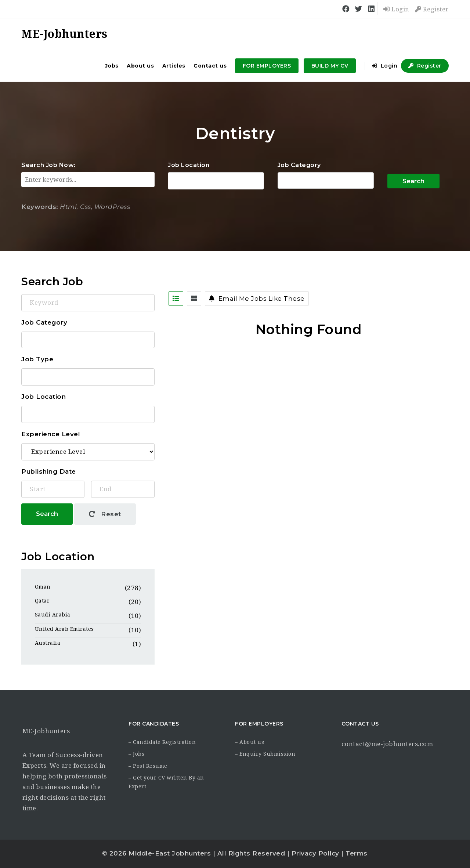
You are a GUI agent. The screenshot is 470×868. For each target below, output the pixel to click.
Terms (357, 853)
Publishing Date (49, 471)
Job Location (189, 165)
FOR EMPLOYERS (267, 66)
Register (432, 9)
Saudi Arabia (53, 615)
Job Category (299, 165)
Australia (48, 643)
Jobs (112, 66)
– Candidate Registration (162, 742)
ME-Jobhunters (46, 731)
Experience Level (51, 434)
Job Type (37, 359)
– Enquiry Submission (265, 754)
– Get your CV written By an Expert (166, 782)
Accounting (326, 181)
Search (413, 181)
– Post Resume (148, 766)
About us (140, 66)
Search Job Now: (48, 165)
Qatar (42, 601)
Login (396, 9)
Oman (43, 587)
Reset (105, 514)
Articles (174, 66)
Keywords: (40, 207)
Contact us (210, 66)
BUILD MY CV (330, 66)
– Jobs (136, 754)
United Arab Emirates (64, 629)
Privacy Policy (315, 853)
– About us (250, 742)
